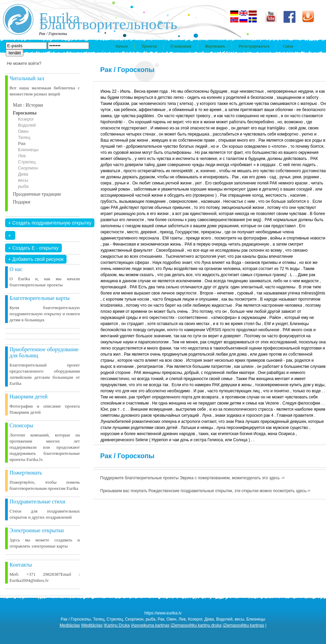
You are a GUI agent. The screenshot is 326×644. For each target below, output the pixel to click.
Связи (288, 46)
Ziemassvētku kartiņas (244, 625)
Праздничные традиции (37, 194)
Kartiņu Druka (117, 625)
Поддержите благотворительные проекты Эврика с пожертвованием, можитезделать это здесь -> (192, 478)
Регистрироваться (254, 46)
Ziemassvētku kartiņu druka (196, 625)
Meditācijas (70, 625)
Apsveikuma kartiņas (151, 625)
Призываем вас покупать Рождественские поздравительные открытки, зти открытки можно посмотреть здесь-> (205, 491)
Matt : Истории (28, 105)
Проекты (149, 46)
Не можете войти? (24, 64)
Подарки (22, 202)
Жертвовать (215, 46)
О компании (181, 46)
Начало (122, 46)
